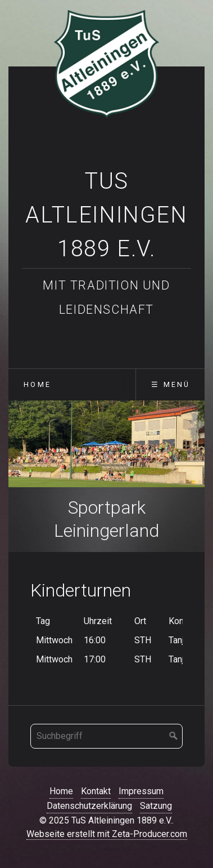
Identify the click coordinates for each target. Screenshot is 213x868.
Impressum (141, 791)
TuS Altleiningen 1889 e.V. (106, 215)
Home (37, 384)
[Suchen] (174, 736)
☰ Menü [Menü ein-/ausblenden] (171, 384)
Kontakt (96, 791)
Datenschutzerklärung (89, 806)
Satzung (156, 806)
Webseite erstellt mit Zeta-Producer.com (107, 834)
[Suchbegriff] (107, 736)
